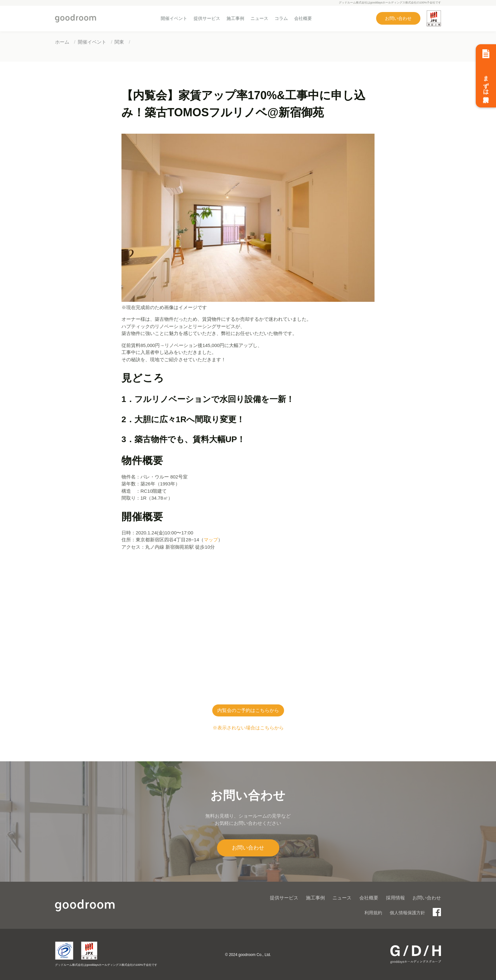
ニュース (259, 18)
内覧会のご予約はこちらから (248, 710)
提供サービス (207, 18)
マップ (211, 540)
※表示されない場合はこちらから (248, 728)
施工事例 (235, 18)
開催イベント (174, 18)
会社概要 (303, 18)
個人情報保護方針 (407, 913)
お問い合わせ (398, 18)
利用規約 (373, 913)
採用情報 (395, 898)
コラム (281, 18)
